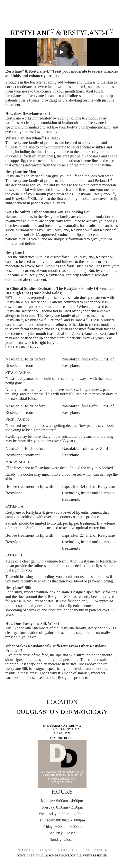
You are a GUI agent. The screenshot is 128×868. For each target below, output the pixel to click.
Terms (46, 850)
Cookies (67, 850)
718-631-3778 (62, 733)
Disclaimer (94, 850)
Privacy (26, 850)
